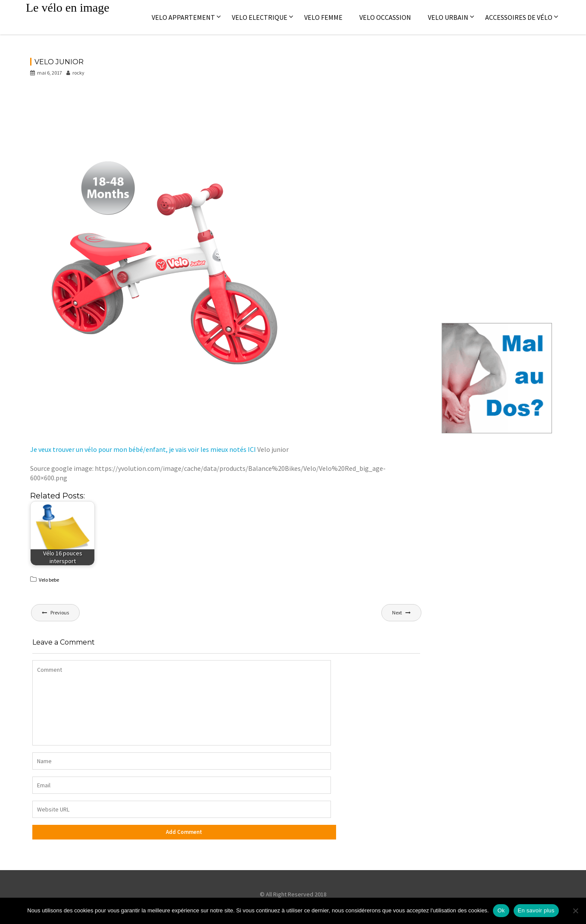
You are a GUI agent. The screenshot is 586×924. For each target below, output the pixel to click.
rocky (75, 73)
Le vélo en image (68, 8)
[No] (575, 911)
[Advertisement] (187, 107)
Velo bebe (49, 580)
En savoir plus (536, 910)
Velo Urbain (448, 17)
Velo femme (323, 17)
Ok (501, 910)
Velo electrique (260, 17)
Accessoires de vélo (519, 17)
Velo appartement (183, 17)
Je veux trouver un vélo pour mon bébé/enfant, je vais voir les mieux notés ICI (143, 449)
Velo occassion (385, 17)
